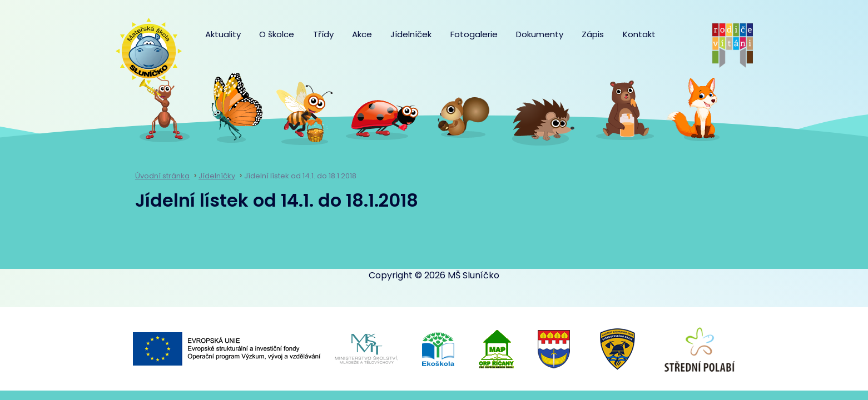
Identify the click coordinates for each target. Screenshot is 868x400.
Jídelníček (411, 34)
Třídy (323, 34)
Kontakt (639, 34)
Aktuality (223, 34)
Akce (362, 34)
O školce (277, 34)
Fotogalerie (474, 34)
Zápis (593, 34)
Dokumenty (540, 34)
